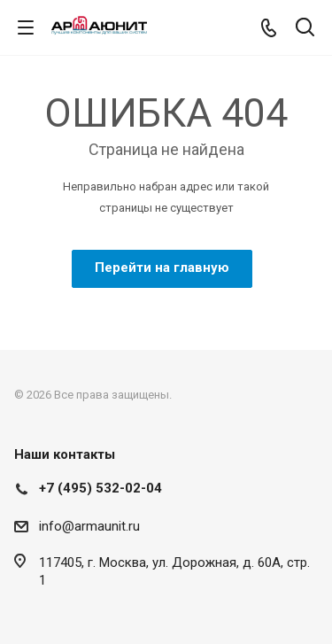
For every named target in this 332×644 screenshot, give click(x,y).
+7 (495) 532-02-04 (100, 488)
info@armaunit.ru (89, 526)
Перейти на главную (162, 268)
